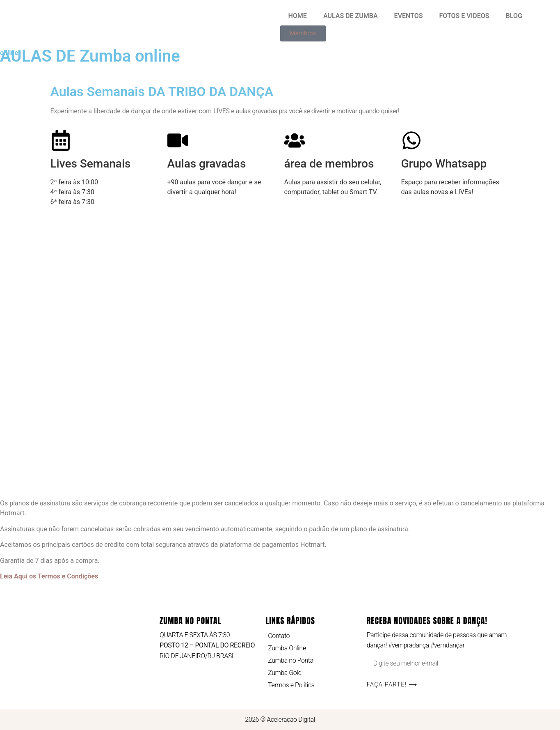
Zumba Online (287, 648)
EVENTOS (409, 16)
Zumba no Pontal (291, 660)
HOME (298, 16)
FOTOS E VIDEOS (464, 16)
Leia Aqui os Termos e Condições (49, 576)
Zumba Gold (285, 673)
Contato (279, 636)
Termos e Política (291, 685)
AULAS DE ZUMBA (351, 16)
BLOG (514, 16)
